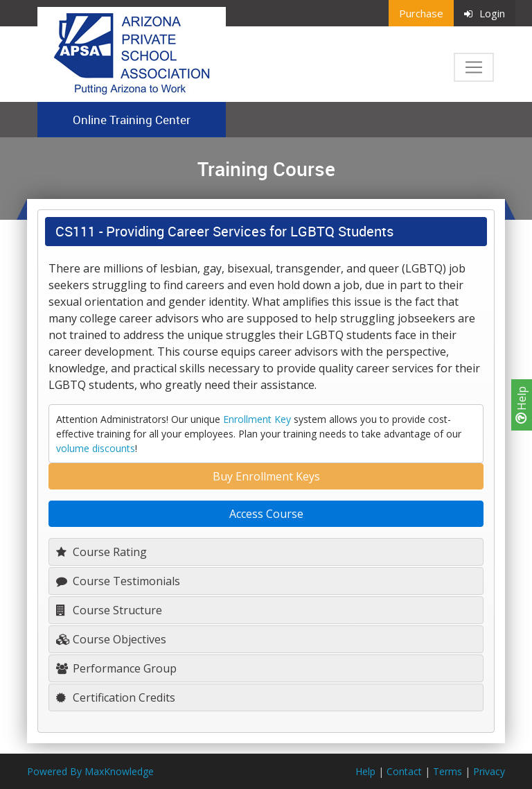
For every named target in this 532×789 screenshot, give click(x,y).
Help (522, 405)
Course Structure (109, 610)
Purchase (421, 13)
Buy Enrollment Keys (266, 476)
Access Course (266, 514)
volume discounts (96, 448)
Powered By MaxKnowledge (90, 771)
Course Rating (101, 552)
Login (485, 13)
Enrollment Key (257, 419)
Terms (447, 771)
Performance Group (116, 668)
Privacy (489, 771)
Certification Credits (116, 697)
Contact (404, 771)
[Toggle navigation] (474, 67)
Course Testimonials (118, 581)
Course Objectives (111, 639)
